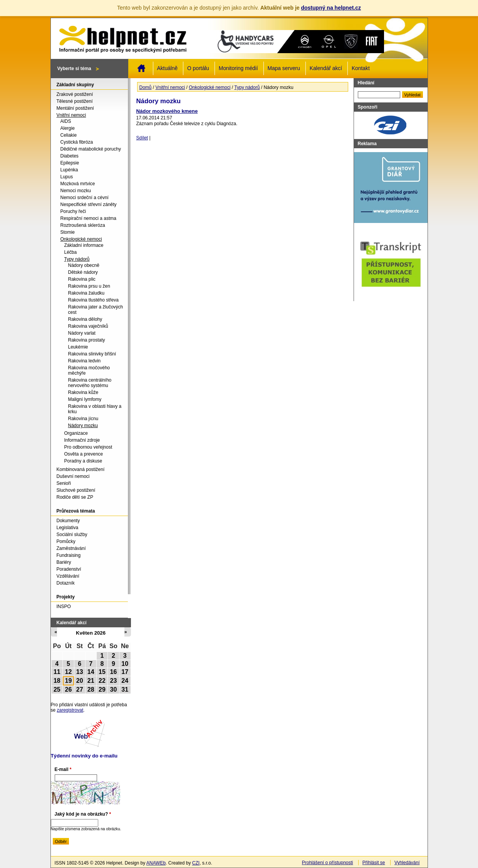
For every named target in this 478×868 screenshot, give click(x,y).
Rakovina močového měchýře (89, 370)
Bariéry (64, 562)
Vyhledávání (407, 863)
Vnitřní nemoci (170, 87)
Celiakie (69, 135)
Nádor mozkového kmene (167, 111)
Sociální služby (72, 535)
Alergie (68, 128)
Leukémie (78, 347)
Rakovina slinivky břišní (92, 354)
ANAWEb (156, 863)
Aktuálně (168, 68)
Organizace (76, 433)
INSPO (64, 607)
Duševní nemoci (73, 476)
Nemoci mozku (76, 191)
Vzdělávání (68, 576)
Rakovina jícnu (83, 419)
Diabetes (70, 156)
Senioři (64, 483)
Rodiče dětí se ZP (75, 497)
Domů (141, 68)
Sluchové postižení (76, 490)
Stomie (68, 232)
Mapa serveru (284, 68)
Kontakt (361, 68)
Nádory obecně (84, 265)
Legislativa (68, 528)
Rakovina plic (82, 279)
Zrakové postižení (75, 94)
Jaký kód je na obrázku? (83, 814)
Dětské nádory (83, 272)
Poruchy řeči (73, 211)
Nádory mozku (83, 426)
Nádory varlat (82, 333)
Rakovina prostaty (87, 340)
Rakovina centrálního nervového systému (90, 383)
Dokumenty (68, 521)
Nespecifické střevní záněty (89, 204)
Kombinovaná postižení (81, 469)
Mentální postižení (75, 108)
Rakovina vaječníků (88, 326)
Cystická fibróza (77, 142)
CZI (196, 863)
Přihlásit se (374, 863)
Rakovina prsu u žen (89, 286)
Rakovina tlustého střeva (93, 300)
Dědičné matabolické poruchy (91, 149)
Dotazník (66, 583)
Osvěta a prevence (84, 454)
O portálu (198, 68)
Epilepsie (70, 163)
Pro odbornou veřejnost (88, 447)
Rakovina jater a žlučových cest (96, 310)
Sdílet (142, 138)
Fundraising (69, 555)
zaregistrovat (70, 710)
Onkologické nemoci (210, 87)
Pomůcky (66, 541)
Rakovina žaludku (86, 293)
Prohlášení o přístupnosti (328, 863)
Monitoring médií (238, 68)
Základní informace (84, 245)
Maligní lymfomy (85, 399)
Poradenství (69, 569)
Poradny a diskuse (83, 461)
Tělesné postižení (75, 101)
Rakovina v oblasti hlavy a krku (95, 409)
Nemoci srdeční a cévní (85, 198)
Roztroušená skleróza (83, 225)
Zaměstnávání (71, 548)
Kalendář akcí (326, 68)
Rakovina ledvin (85, 361)
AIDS (66, 121)
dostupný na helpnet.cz (331, 8)
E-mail (63, 769)
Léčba (71, 252)
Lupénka (69, 170)
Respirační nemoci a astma (88, 218)
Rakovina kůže (83, 392)
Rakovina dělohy (85, 319)
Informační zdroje (82, 440)
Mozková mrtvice (78, 184)
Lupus (67, 177)
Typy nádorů (247, 87)
